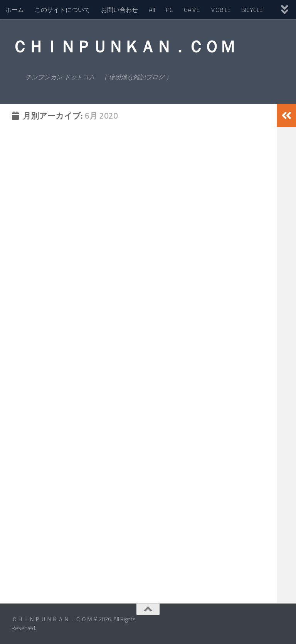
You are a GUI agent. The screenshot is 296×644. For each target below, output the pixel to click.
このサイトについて (62, 10)
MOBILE (220, 10)
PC (169, 10)
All (152, 10)
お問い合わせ (119, 10)
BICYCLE (252, 10)
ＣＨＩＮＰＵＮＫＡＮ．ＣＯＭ (124, 46)
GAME (192, 10)
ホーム (15, 10)
